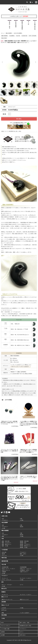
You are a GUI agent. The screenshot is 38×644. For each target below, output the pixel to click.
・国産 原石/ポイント (6, 544)
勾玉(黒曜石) (12, 36)
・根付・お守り (23, 554)
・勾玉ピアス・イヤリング (25, 569)
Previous (3, 62)
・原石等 (21, 527)
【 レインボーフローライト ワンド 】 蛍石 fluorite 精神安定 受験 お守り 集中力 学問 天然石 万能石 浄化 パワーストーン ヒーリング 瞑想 (9, 478)
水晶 (3, 539)
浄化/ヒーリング (5, 605)
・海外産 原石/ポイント (25, 546)
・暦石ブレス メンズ (24, 600)
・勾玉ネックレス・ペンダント (8, 569)
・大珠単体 (3, 572)
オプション (4, 610)
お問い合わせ (23, 635)
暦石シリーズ (5, 597)
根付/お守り (4, 589)
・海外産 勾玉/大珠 (24, 541)
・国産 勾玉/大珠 (5, 541)
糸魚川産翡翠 (5, 523)
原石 (2, 582)
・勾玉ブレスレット (5, 570)
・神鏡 (2, 536)
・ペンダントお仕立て (24, 613)
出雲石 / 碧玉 (5, 516)
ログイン (22, 632)
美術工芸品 (4, 558)
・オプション (4, 555)
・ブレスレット (4, 578)
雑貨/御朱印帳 (5, 561)
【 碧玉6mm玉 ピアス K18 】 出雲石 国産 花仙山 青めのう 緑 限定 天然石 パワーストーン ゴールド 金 (9, 423)
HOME (2, 623)
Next (35, 62)
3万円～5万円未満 (32, 36)
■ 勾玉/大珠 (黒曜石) (18, 33)
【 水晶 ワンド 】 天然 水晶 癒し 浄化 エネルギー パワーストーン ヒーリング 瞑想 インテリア (28, 478)
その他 (3, 618)
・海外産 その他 (23, 547)
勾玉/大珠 (18, 36)
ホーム (2, 33)
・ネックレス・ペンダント (25, 578)
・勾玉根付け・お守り (24, 570)
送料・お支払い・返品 (24, 623)
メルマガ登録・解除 (5, 629)
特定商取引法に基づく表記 (15, 131)
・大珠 (21, 519)
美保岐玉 (4, 592)
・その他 (21, 520)
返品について (5, 131)
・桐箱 (2, 613)
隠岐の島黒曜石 (9, 33)
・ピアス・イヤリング (6, 580)
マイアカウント (23, 629)
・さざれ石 (3, 608)
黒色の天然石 (4, 38)
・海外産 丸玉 (23, 543)
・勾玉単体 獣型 (23, 567)
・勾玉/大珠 (4, 552)
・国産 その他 (4, 546)
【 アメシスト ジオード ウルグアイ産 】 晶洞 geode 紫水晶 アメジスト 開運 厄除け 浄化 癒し (9, 451)
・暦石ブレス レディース (7, 600)
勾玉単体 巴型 (24, 36)
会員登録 (3, 632)
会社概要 (3, 635)
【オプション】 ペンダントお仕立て (21, 367)
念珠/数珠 (4, 602)
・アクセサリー (4, 520)
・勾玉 (2, 519)
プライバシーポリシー (6, 626)
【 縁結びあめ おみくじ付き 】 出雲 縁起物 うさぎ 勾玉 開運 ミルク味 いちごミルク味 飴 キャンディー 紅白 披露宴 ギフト (28, 451)
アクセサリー (5, 576)
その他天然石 (5, 550)
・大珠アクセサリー (24, 572)
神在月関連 (4, 615)
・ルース (21, 585)
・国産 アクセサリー (6, 543)
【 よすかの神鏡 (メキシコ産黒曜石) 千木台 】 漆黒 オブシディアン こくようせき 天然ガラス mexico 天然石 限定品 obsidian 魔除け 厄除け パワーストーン (29, 423)
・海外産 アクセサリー (25, 544)
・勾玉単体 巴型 (5, 567)
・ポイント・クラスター (6, 585)
